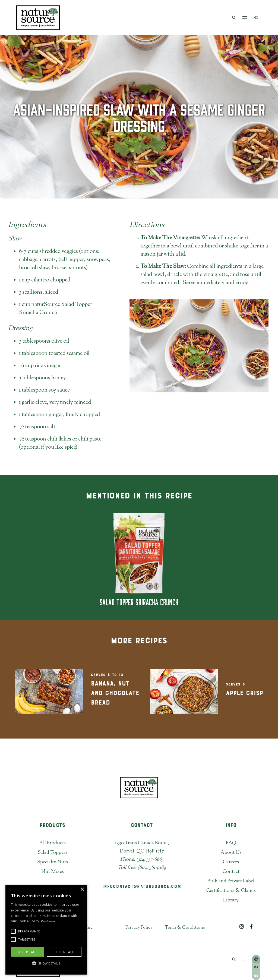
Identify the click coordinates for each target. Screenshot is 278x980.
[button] (245, 18)
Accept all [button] (28, 952)
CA (256, 967)
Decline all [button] (64, 952)
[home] (38, 18)
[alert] (46, 930)
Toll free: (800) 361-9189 (142, 868)
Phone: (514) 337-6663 (142, 860)
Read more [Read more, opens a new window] (48, 921)
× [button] (82, 890)
